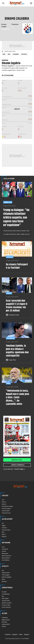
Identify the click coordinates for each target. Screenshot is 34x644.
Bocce (4, 534)
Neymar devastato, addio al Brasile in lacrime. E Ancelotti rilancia (16, 231)
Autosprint (5, 549)
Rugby (4, 525)
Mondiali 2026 (8, 202)
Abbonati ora (17, 460)
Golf (3, 532)
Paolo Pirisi (12, 360)
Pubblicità (5, 618)
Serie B (4, 504)
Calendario (16, 54)
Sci (3, 523)
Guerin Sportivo (6, 556)
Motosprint (5, 553)
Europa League (6, 509)
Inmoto (4, 551)
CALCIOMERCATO (10, 338)
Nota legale (5, 598)
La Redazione (6, 594)
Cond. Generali (6, 607)
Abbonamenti (6, 573)
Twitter (21, 634)
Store (3, 579)
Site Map (4, 622)
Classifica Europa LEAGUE (9, 51)
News (4, 54)
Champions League (7, 506)
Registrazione (6, 620)
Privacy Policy (6, 605)
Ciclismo (4, 528)
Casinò (4, 626)
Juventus (9, 293)
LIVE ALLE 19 (10, 257)
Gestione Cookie (7, 603)
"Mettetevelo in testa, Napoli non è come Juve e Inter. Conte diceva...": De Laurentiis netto (17, 398)
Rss (3, 570)
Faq (3, 596)
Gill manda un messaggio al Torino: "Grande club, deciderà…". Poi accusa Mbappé (16, 234)
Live (3, 500)
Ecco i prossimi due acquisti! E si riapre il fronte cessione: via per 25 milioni (17, 306)
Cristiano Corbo (14, 315)
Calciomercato (6, 513)
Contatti (4, 592)
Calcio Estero (6, 511)
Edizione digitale (7, 577)
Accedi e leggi (20, 469)
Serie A (4, 502)
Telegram (27, 634)
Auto (3, 547)
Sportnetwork (6, 558)
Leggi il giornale (18, 465)
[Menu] (3, 3)
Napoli (8, 383)
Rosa (9, 54)
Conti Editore (6, 560)
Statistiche (24, 54)
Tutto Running (6, 530)
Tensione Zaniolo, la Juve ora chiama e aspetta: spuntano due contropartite (17, 351)
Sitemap (4, 581)
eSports (4, 536)
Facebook (8, 634)
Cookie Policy (6, 601)
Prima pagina (6, 575)
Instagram (15, 634)
